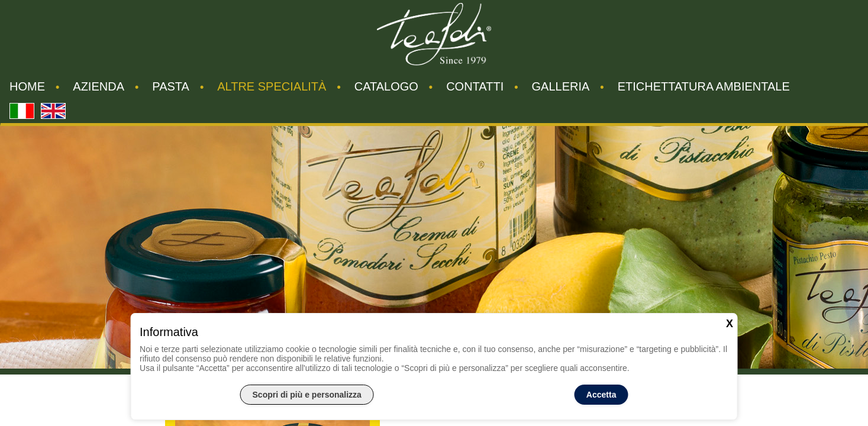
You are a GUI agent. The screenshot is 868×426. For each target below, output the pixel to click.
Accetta (601, 395)
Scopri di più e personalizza (307, 395)
